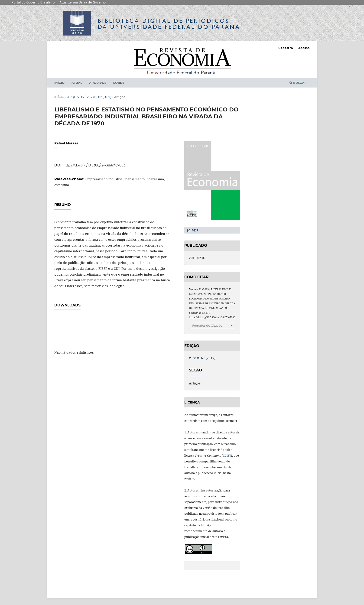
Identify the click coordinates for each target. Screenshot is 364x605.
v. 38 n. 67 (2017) (99, 97)
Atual (77, 83)
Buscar (298, 83)
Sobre (119, 83)
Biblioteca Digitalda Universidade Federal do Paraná (169, 24)
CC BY (227, 455)
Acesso (304, 48)
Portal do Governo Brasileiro (33, 2)
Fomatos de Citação (207, 325)
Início (59, 83)
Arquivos (98, 83)
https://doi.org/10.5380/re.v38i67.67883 (94, 165)
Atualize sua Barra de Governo (83, 2)
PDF (194, 230)
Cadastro (286, 48)
